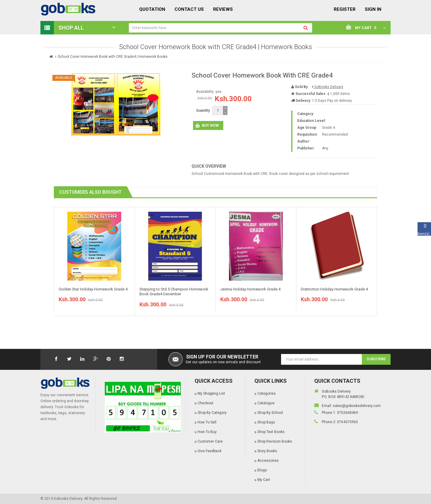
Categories (267, 393)
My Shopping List (211, 393)
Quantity (203, 111)
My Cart (264, 480)
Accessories (268, 461)
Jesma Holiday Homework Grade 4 (250, 289)
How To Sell (207, 422)
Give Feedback (210, 451)
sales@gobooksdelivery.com (357, 406)
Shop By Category (212, 413)
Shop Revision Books (275, 441)
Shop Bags (266, 422)
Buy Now (210, 125)
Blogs (262, 470)
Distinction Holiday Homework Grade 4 (334, 289)
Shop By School (270, 413)
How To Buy (207, 432)
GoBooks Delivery (328, 87)
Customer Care (210, 441)
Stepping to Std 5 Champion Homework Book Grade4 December (174, 292)
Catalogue (266, 403)
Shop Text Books (271, 432)
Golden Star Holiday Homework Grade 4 (93, 289)
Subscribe (376, 359)
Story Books (267, 451)
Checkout (205, 403)
